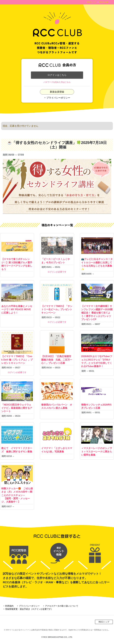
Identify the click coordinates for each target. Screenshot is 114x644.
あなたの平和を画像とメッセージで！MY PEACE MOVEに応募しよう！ (17, 299)
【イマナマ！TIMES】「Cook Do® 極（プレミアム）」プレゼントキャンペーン (17, 349)
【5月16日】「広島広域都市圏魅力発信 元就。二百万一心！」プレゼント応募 (57, 349)
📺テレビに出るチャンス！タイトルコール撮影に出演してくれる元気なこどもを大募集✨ (97, 253)
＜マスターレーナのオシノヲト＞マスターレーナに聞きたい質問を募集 (97, 441)
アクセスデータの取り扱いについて (60, 607)
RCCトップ (91, 2)
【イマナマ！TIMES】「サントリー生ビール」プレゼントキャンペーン (57, 299)
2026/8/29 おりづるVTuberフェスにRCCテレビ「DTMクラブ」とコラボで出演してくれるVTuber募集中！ (97, 351)
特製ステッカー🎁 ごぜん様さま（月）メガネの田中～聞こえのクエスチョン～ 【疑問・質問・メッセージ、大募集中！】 (17, 484)
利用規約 (8, 607)
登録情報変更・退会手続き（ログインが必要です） (28, 610)
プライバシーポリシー (57, 99)
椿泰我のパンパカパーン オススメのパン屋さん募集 (57, 396)
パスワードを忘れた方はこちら (57, 83)
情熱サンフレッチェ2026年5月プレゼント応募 (97, 396)
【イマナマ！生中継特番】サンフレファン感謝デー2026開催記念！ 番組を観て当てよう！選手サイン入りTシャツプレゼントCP (97, 302)
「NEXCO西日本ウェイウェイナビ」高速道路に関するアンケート (17, 397)
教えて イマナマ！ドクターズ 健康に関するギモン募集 (17, 439)
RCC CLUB (104, 2)
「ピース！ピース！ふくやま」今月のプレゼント (57, 250)
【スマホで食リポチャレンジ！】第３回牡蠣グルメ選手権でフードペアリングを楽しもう (17, 253)
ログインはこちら (57, 76)
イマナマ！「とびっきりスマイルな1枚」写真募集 (57, 439)
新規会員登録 (57, 93)
